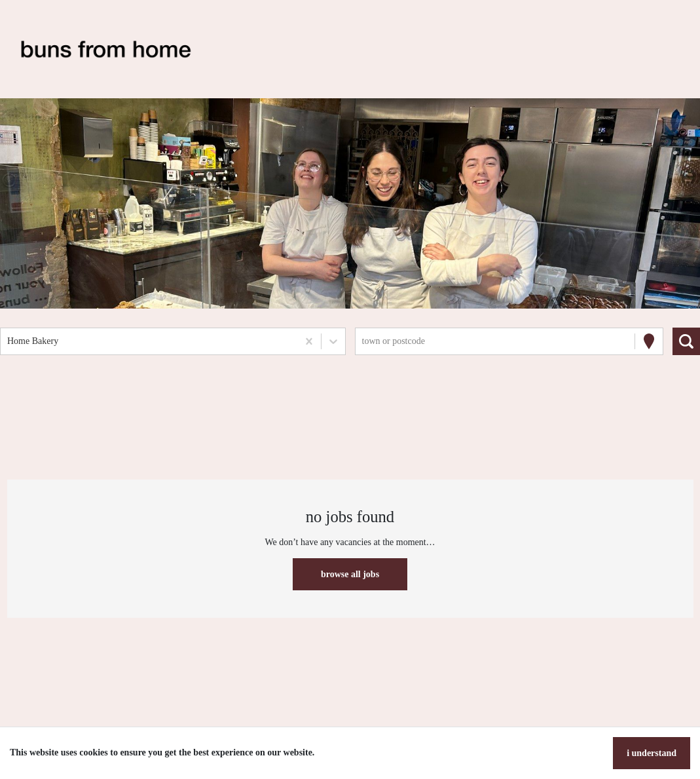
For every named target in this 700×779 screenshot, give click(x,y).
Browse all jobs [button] (350, 574)
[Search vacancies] (686, 341)
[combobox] (9, 341)
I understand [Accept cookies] (652, 753)
